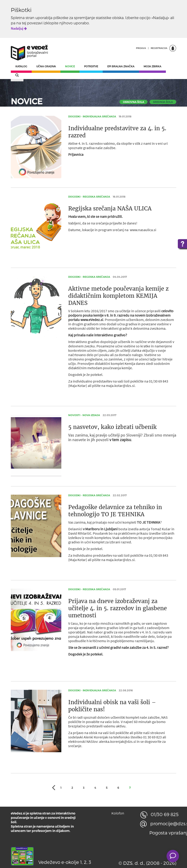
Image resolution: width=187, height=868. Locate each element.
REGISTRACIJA (159, 48)
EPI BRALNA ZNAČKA (121, 66)
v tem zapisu (120, 440)
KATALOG (21, 66)
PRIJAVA (141, 48)
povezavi (35, 23)
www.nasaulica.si (143, 230)
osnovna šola (133, 102)
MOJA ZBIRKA (152, 66)
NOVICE (70, 66)
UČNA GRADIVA (46, 66)
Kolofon (118, 813)
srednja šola (163, 102)
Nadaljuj (19, 28)
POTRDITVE (91, 66)
